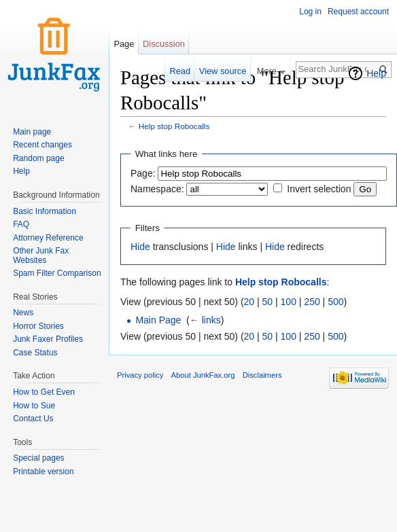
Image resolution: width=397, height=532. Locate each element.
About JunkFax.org (203, 375)
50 (268, 302)
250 (312, 302)
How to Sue (34, 406)
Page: (143, 173)
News (23, 313)
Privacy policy (140, 375)
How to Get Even (44, 392)
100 (289, 302)
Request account (358, 12)
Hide (140, 247)
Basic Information (45, 211)
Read (180, 71)
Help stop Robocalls (174, 126)
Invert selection (319, 189)
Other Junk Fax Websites (41, 255)
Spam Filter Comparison (57, 273)
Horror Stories (38, 326)
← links (205, 320)
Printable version (43, 472)
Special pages (38, 458)
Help (376, 73)
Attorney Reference (48, 238)
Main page (32, 132)
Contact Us (33, 419)
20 (249, 302)
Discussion (164, 44)
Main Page (158, 320)
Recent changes (42, 145)
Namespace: (157, 189)
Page (124, 44)
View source (223, 71)
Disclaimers (262, 375)
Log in (310, 12)
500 (335, 302)
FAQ (21, 224)
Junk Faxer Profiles (48, 339)
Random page (38, 158)
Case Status (35, 353)
